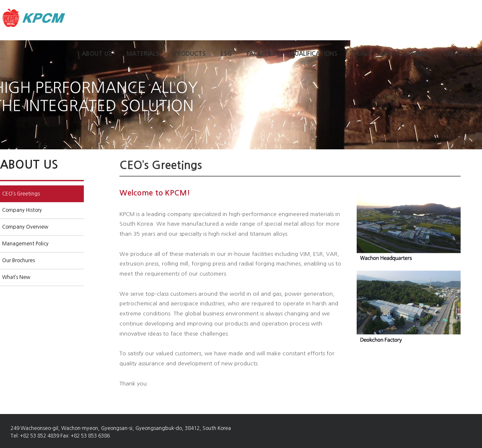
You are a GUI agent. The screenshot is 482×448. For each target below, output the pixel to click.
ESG (226, 54)
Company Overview (25, 227)
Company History (22, 210)
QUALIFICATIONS (314, 54)
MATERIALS (143, 54)
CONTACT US (463, 54)
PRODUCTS (190, 54)
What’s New (16, 277)
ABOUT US (97, 54)
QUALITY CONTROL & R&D (390, 54)
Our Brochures (18, 260)
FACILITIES (261, 54)
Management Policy (25, 244)
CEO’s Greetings (21, 194)
